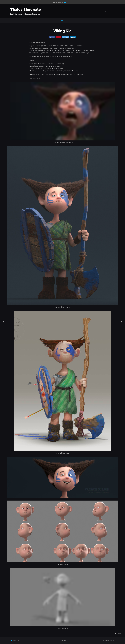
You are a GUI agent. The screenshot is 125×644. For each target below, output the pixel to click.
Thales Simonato (26, 9)
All (62, 21)
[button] (118, 634)
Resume (112, 11)
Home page (104, 11)
